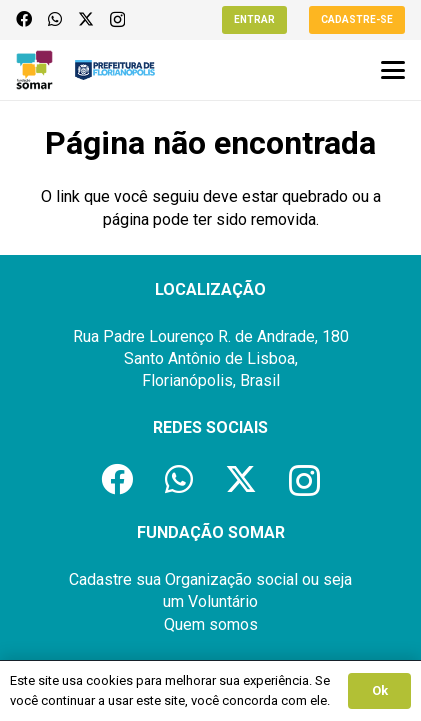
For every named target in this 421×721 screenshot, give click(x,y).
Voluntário (223, 601)
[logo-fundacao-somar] (34, 70)
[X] (86, 19)
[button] (393, 70)
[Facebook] (24, 19)
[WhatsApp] (55, 19)
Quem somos (211, 624)
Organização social (231, 579)
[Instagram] (117, 20)
